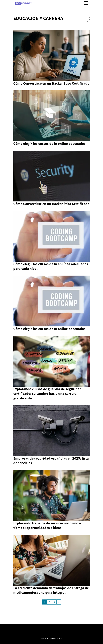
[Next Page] (59, 602)
